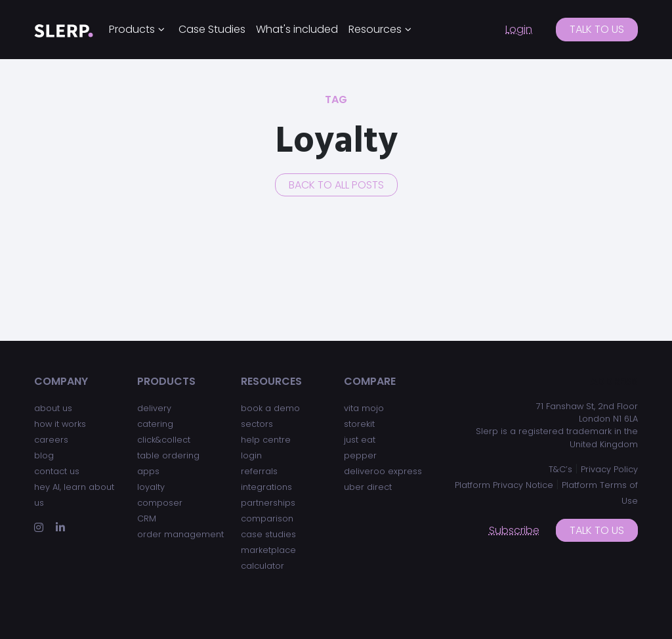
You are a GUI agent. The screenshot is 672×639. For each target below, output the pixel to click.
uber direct (368, 487)
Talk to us (597, 29)
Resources (375, 29)
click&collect (164, 440)
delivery (154, 408)
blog (44, 455)
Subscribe (514, 530)
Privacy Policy (609, 469)
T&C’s (560, 469)
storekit (359, 424)
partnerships (268, 503)
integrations (266, 487)
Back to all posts (336, 185)
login (251, 455)
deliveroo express (383, 471)
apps (148, 471)
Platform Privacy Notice (504, 485)
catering (155, 424)
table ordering (168, 455)
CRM (147, 518)
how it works (60, 424)
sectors (257, 424)
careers (51, 440)
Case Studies (212, 29)
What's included (297, 29)
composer (160, 503)
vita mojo (364, 408)
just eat (360, 440)
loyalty (151, 487)
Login (519, 29)
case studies (268, 534)
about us (53, 408)
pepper (360, 455)
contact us (57, 471)
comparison (267, 518)
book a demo (270, 408)
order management (180, 534)
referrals (259, 471)
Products (132, 29)
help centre (266, 440)
